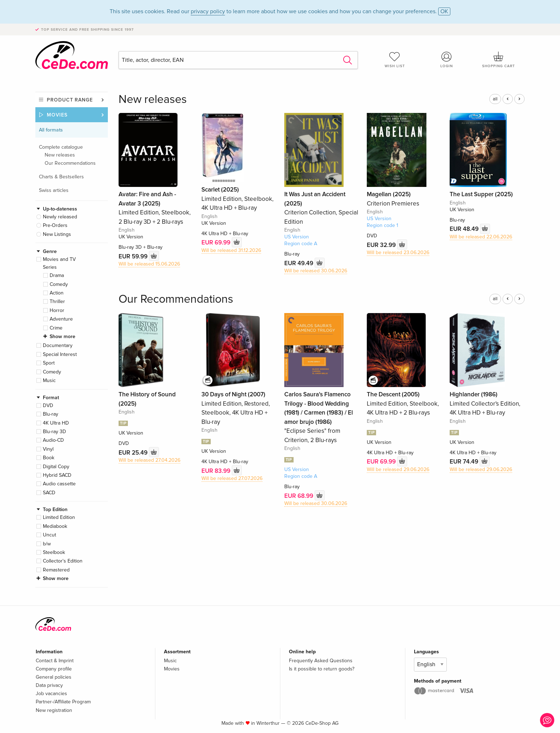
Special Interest (60, 354)
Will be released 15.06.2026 (149, 264)
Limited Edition (59, 517)
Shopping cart (499, 60)
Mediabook (55, 526)
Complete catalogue (61, 147)
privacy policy (208, 11)
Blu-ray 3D (54, 432)
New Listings (57, 234)
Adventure (61, 319)
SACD (49, 493)
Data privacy (49, 685)
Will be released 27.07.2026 (232, 478)
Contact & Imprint (55, 661)
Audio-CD (53, 440)
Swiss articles (54, 190)
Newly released (60, 217)
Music (49, 380)
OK (444, 11)
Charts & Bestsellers (61, 177)
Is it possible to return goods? (322, 669)
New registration (54, 710)
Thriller (57, 301)
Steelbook (54, 552)
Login (447, 60)
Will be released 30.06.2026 (316, 271)
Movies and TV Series (59, 263)
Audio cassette (59, 484)
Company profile (54, 669)
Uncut (49, 535)
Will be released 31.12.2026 (231, 250)
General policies (54, 677)
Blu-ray (51, 414)
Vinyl (48, 449)
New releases (60, 155)
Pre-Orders (55, 225)
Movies (57, 115)
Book (49, 458)
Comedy (59, 284)
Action (57, 293)
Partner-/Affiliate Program (63, 702)
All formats (51, 130)
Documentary (58, 345)
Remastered (56, 570)
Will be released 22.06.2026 (481, 237)
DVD (48, 405)
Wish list (395, 60)
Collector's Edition (63, 561)
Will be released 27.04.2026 (149, 460)
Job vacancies (51, 694)
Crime (56, 328)
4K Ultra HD (56, 423)
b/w (47, 544)
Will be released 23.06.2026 (398, 252)
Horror (57, 310)
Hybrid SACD (57, 475)
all (495, 99)
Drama (57, 275)
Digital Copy (56, 467)
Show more (62, 336)
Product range (70, 100)
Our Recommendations (70, 163)
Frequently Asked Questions (321, 661)
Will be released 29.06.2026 (398, 469)
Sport (49, 363)
